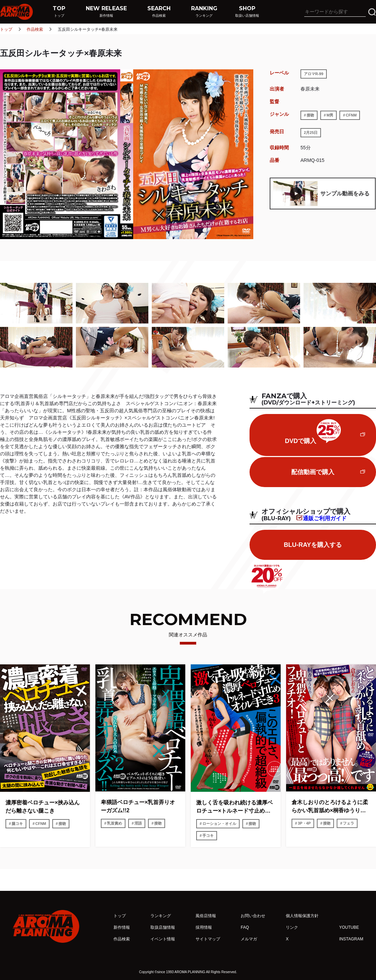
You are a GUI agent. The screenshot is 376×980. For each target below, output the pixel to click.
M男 (330, 115)
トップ (6, 29)
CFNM (351, 115)
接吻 (310, 115)
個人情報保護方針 (302, 916)
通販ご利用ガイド (325, 518)
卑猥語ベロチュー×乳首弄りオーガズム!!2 (138, 806)
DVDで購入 (313, 432)
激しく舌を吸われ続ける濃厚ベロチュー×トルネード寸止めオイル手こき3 (234, 807)
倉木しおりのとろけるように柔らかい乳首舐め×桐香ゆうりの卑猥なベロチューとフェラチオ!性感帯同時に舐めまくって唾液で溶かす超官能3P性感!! (331, 807)
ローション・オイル (219, 824)
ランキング (161, 916)
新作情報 (122, 927)
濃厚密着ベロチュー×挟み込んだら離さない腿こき (43, 807)
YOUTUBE (349, 927)
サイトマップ (208, 939)
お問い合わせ (253, 916)
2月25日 (311, 133)
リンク (292, 927)
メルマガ (249, 939)
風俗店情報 (206, 916)
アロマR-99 (314, 74)
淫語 (138, 823)
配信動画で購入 (313, 472)
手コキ (208, 836)
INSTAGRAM (351, 939)
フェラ (348, 823)
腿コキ (17, 824)
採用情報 (204, 927)
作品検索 (35, 29)
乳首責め (115, 823)
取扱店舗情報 (163, 927)
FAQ (245, 927)
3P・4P (304, 823)
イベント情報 (163, 939)
